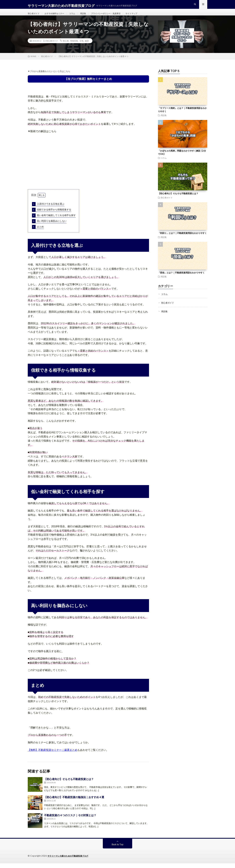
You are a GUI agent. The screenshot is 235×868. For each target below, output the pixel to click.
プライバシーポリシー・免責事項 (115, 16)
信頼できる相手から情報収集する (52, 215)
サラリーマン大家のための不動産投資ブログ (70, 861)
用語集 (90, 16)
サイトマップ (144, 16)
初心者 (66, 47)
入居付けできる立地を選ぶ (48, 209)
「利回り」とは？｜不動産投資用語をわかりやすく (182, 239)
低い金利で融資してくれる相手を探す (54, 220)
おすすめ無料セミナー (58, 16)
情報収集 (74, 47)
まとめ (38, 232)
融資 (87, 47)
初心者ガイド (35, 16)
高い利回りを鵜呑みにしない (49, 226)
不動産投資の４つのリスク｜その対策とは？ (70, 820)
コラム (78, 16)
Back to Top (118, 849)
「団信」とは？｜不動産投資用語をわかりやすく (181, 278)
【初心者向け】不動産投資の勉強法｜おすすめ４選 (74, 802)
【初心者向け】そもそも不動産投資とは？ (69, 784)
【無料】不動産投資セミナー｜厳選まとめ (53, 755)
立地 (81, 47)
